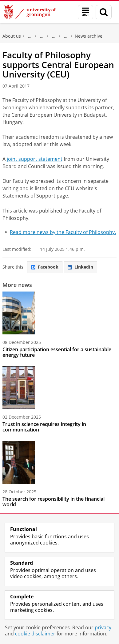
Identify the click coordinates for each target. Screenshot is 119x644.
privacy (103, 627)
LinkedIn (80, 267)
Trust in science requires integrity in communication (44, 427)
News (66, 36)
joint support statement (35, 159)
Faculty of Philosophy (30, 36)
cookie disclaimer (35, 634)
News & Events (54, 36)
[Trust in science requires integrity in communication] (59, 388)
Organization (42, 36)
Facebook (45, 267)
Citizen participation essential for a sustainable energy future (57, 352)
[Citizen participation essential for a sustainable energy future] (59, 313)
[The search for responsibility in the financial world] (59, 462)
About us (12, 36)
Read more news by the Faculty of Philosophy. (63, 232)
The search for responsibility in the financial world (54, 502)
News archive (89, 36)
